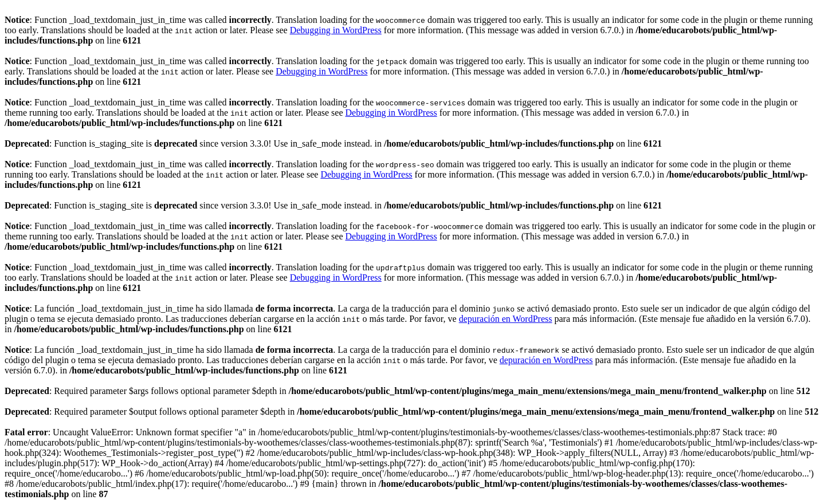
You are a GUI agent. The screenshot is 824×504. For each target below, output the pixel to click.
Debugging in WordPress (336, 30)
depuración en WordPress (506, 319)
